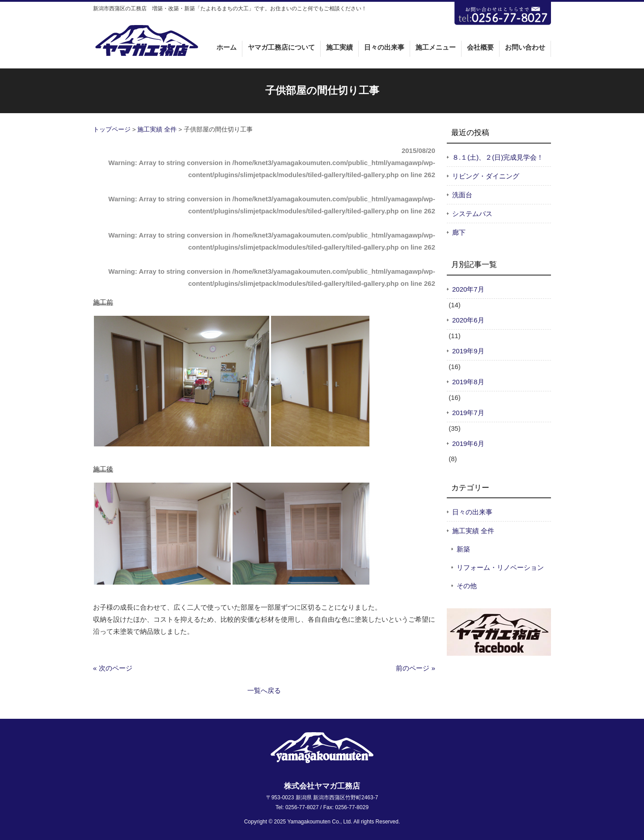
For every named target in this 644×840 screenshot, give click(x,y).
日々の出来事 (472, 512)
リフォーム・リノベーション (500, 567)
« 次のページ (113, 668)
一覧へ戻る (264, 690)
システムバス (472, 214)
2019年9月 (468, 351)
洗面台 (462, 195)
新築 (463, 549)
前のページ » (415, 668)
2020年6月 (468, 320)
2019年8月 (468, 382)
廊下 (459, 232)
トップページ (112, 129)
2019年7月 (468, 413)
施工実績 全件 (157, 129)
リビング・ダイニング (486, 176)
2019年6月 (468, 443)
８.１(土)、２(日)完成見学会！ (498, 157)
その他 (467, 586)
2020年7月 (468, 289)
